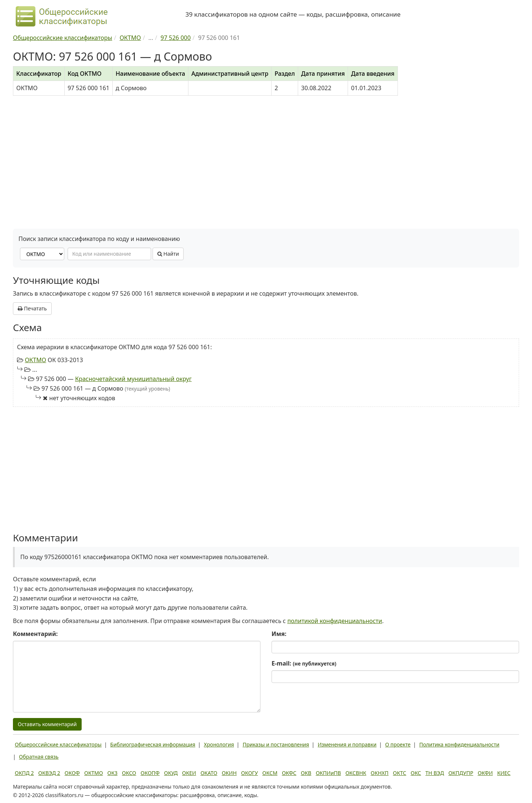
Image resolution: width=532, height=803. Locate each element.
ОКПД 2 (24, 773)
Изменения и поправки (347, 744)
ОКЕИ (189, 773)
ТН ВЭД (435, 773)
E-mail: (304, 663)
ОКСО (129, 773)
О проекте (398, 744)
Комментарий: (35, 634)
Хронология (219, 744)
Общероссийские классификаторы (58, 744)
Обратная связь (39, 757)
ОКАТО (209, 773)
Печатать (32, 308)
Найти (168, 254)
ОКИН (229, 773)
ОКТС (400, 773)
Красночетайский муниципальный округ (133, 379)
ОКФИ (485, 773)
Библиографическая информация (153, 744)
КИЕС (504, 773)
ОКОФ (72, 773)
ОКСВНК (356, 773)
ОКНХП (379, 773)
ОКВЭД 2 (49, 773)
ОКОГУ (250, 773)
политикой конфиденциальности (335, 621)
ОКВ (306, 773)
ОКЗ (112, 773)
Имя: (279, 634)
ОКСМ (270, 773)
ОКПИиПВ (328, 773)
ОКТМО (35, 360)
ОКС (416, 773)
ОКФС (289, 773)
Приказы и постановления (276, 744)
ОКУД (171, 773)
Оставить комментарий (47, 724)
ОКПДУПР (461, 773)
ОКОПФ (150, 773)
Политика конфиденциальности (459, 744)
